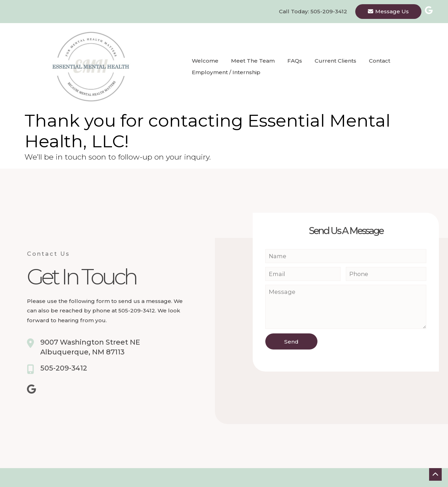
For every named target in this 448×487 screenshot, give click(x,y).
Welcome (205, 61)
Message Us (388, 11)
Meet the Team (253, 61)
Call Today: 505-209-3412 (313, 11)
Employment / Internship (226, 72)
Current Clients (335, 61)
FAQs (295, 61)
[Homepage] (87, 67)
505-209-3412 (64, 368)
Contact (380, 61)
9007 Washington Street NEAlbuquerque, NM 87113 (90, 347)
